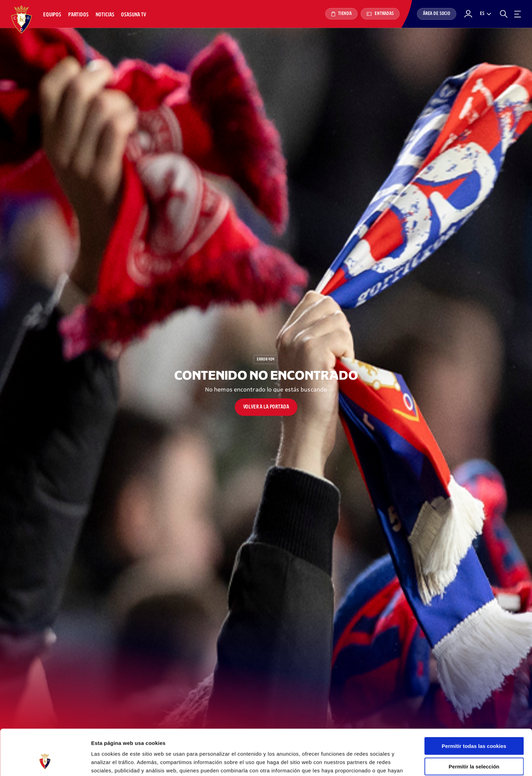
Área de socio (437, 14)
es (482, 14)
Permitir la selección (474, 727)
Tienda (341, 14)
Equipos (52, 15)
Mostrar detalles (373, 762)
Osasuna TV (133, 15)
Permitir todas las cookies (474, 707)
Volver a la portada (266, 407)
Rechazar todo (474, 747)
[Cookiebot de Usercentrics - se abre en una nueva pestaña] (45, 762)
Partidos (78, 15)
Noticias (105, 15)
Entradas (380, 14)
